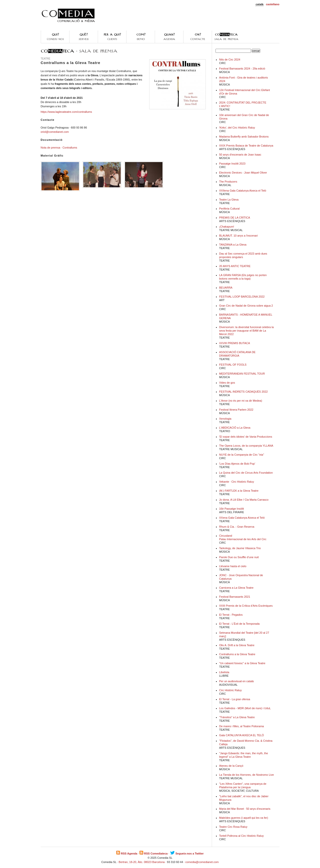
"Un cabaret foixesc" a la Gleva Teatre (242, 663)
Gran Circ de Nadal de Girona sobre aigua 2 (246, 306)
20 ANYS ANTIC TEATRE (235, 266)
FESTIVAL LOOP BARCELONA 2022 (242, 297)
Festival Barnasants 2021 (235, 597)
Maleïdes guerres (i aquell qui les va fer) (244, 818)
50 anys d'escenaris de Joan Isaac (240, 155)
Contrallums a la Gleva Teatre (237, 654)
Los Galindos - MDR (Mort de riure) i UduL (245, 708)
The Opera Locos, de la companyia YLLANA (246, 446)
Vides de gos (227, 383)
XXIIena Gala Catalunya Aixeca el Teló (243, 191)
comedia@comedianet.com (202, 862)
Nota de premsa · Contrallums (59, 148)
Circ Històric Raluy (230, 690)
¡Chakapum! (227, 227)
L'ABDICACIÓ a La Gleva (235, 428)
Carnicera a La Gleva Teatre (236, 588)
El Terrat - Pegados (231, 615)
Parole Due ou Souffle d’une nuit (239, 557)
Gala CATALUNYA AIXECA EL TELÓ (242, 735)
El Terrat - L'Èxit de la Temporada (239, 624)
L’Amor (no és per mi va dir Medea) (241, 401)
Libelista (224, 672)
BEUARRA (226, 288)
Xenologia (225, 419)
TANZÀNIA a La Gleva (233, 245)
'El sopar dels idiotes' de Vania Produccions (246, 437)
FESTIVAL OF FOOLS (233, 365)
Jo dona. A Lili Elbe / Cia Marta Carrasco (244, 500)
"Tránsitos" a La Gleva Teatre (237, 717)
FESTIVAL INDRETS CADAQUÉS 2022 (243, 392)
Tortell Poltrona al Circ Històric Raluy (242, 836)
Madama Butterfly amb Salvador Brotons (244, 137)
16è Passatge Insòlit (232, 509)
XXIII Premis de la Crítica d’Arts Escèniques (246, 606)
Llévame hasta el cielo (233, 566)
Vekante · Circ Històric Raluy (237, 482)
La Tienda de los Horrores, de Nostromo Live (247, 775)
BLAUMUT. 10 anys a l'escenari (238, 236)
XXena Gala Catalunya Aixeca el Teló (242, 518)
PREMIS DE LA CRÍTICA (235, 218)
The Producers (228, 182)
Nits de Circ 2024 (230, 60)
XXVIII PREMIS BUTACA (235, 343)
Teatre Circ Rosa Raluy (233, 827)
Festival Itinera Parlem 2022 (236, 410)
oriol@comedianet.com (55, 132)
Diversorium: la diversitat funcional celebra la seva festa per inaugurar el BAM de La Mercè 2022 (246, 331)
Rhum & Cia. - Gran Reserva (237, 527)
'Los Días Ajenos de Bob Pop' (237, 464)
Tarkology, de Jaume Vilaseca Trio (240, 548)
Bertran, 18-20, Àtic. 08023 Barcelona (142, 862)
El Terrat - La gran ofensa (235, 699)
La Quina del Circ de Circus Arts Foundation (246, 473)
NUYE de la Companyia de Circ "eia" (242, 455)
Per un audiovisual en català (236, 681)
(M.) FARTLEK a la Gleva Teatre (239, 491)
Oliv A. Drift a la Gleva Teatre (237, 645)
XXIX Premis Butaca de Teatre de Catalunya (246, 146)
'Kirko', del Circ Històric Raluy (237, 128)
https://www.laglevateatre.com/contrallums (66, 112)
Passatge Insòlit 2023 (232, 164)
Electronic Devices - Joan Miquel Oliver (243, 173)
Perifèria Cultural (229, 209)
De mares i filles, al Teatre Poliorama (242, 726)
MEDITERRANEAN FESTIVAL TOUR (242, 374)
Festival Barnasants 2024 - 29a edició (242, 69)
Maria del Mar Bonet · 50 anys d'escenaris (245, 809)
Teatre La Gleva (229, 200)
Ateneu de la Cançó (231, 766)
